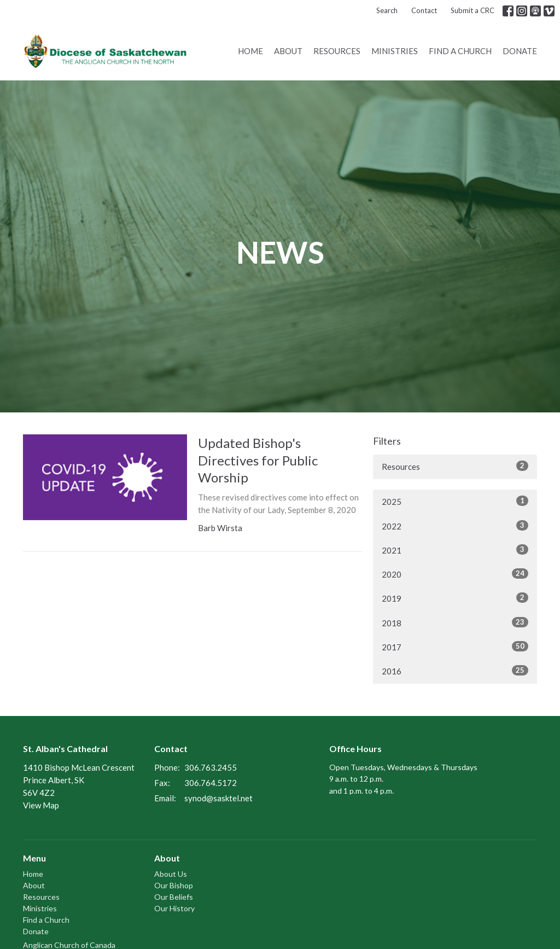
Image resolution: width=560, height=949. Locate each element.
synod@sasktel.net (218, 798)
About (288, 51)
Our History (174, 908)
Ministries (395, 51)
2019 (455, 598)
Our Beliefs (174, 897)
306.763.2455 (211, 767)
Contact (424, 10)
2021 (455, 550)
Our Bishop (174, 885)
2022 (455, 526)
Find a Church (460, 51)
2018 (455, 622)
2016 (455, 671)
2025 (455, 501)
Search (387, 10)
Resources (337, 51)
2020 (455, 574)
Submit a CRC (472, 10)
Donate (520, 51)
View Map (41, 805)
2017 (455, 647)
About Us (171, 874)
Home (250, 51)
